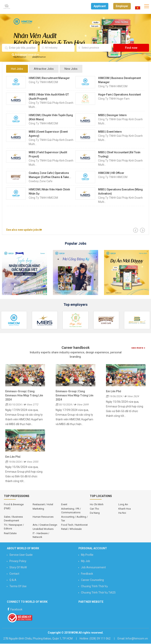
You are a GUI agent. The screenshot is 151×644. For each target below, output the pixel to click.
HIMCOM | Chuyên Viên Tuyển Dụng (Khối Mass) (51, 118)
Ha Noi (122, 513)
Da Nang (95, 513)
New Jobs (73, 69)
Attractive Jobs (45, 69)
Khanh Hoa (125, 509)
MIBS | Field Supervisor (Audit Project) (48, 155)
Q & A (13, 580)
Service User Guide (21, 555)
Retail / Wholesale (71, 529)
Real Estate (10, 534)
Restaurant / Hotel (43, 505)
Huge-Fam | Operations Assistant (119, 95)
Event (64, 505)
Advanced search (25, 55)
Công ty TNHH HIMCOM (43, 83)
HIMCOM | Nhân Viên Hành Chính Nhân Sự (49, 192)
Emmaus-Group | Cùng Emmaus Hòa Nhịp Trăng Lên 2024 (24, 396)
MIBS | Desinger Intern (112, 116)
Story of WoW (18, 568)
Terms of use (18, 587)
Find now (131, 48)
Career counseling (92, 580)
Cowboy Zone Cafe (41, 182)
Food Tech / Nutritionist (74, 525)
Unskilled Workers (43, 529)
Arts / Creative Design (45, 525)
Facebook (15, 609)
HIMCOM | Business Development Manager (119, 80)
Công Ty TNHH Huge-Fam (114, 99)
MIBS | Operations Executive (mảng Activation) (120, 192)
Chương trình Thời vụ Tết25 (98, 593)
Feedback (87, 574)
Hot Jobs (17, 69)
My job (86, 561)
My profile (87, 555)
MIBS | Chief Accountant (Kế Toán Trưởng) (119, 155)
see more (138, 348)
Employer (122, 6)
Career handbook (76, 348)
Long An (123, 505)
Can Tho (94, 509)
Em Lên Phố (114, 392)
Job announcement (93, 568)
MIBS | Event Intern (110, 132)
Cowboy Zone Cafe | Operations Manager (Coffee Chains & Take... (50, 175)
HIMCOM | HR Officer (111, 173)
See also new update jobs (24, 230)
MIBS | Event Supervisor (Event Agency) (48, 134)
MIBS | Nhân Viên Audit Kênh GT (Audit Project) (49, 97)
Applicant (100, 6)
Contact (14, 574)
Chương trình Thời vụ (94, 587)
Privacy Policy (18, 561)
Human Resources (43, 517)
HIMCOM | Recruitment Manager (49, 78)
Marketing (38, 509)
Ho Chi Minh (97, 505)
